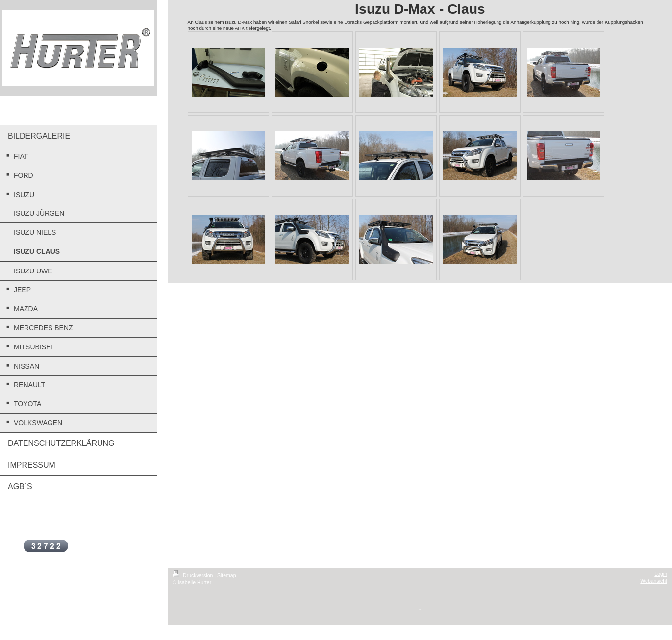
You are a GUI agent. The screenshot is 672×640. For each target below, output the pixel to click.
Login (661, 574)
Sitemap (227, 575)
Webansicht (654, 581)
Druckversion (193, 575)
